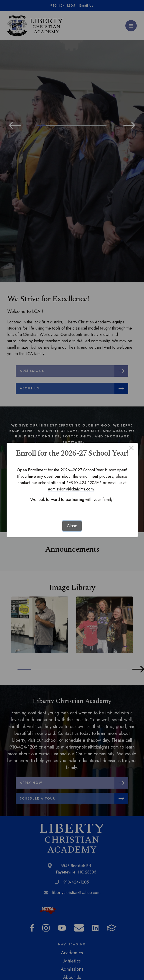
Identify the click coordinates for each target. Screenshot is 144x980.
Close (72, 526)
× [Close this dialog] (131, 449)
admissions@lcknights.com (71, 489)
